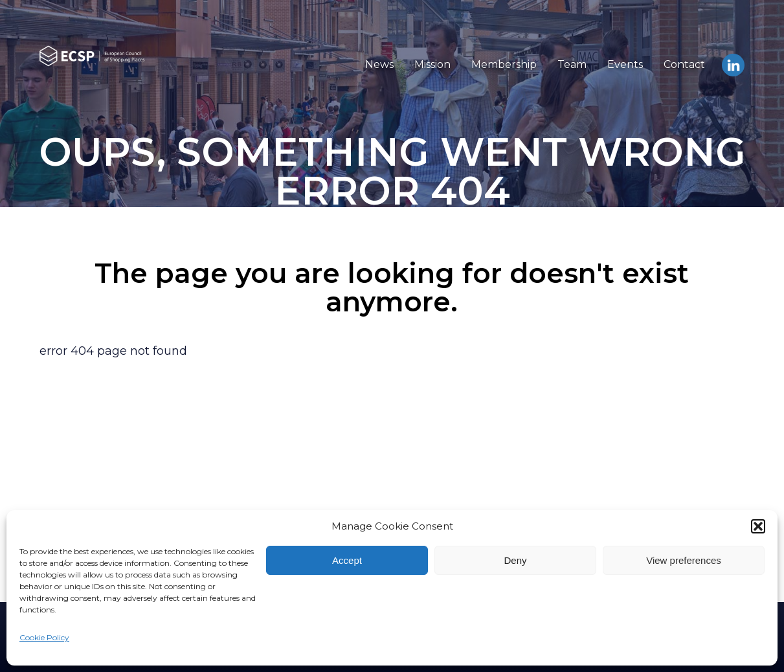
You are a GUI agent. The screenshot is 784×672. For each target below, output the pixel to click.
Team (572, 64)
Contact (684, 64)
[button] (758, 526)
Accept (347, 560)
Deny (515, 560)
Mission (432, 64)
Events (625, 64)
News (379, 64)
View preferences (684, 560)
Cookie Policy (44, 637)
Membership (504, 64)
